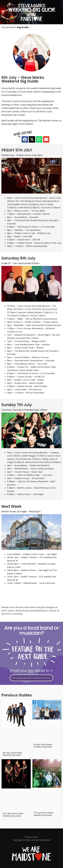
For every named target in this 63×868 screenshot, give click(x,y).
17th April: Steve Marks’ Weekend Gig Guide (44, 814)
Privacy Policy (32, 837)
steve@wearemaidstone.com (31, 678)
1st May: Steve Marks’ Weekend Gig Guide (43, 746)
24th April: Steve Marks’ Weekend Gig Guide (13, 815)
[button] (25, 139)
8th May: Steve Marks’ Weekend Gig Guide (13, 754)
